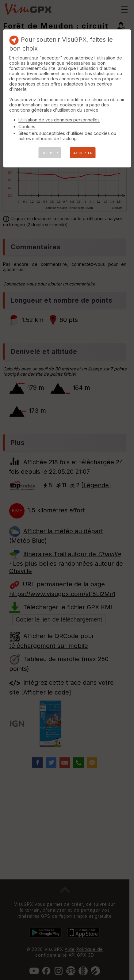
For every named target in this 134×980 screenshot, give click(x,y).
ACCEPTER (83, 153)
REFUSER (50, 153)
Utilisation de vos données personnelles (59, 120)
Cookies (27, 126)
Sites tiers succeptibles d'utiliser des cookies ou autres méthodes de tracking (67, 136)
